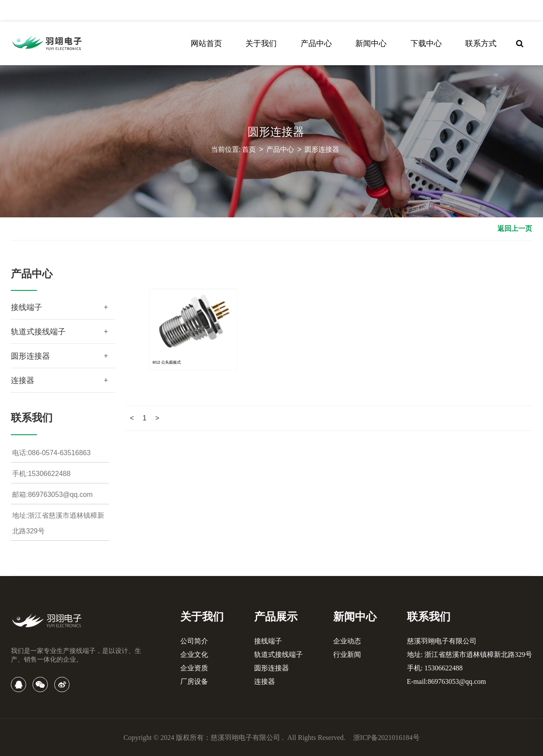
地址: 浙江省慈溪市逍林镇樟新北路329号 (470, 654)
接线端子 (26, 307)
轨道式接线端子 (38, 332)
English (402, 11)
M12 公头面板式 (164, 331)
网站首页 (206, 43)
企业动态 (347, 641)
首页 (249, 149)
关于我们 (261, 43)
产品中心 (316, 43)
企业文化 (194, 654)
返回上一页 (515, 228)
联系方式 (481, 43)
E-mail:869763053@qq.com (447, 681)
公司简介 (194, 641)
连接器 (23, 380)
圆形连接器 (322, 149)
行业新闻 (347, 654)
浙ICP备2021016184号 (386, 738)
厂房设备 (194, 681)
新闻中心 (371, 43)
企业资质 (194, 668)
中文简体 (375, 11)
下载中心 (426, 43)
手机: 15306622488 (435, 668)
